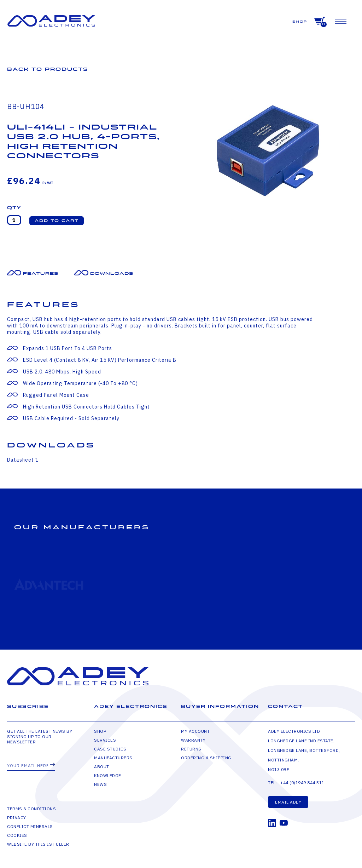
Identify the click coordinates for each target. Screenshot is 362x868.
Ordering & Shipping (206, 758)
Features (41, 273)
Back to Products (48, 69)
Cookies (17, 835)
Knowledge (108, 775)
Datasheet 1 (23, 460)
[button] (57, 221)
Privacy (17, 818)
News (100, 784)
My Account (195, 731)
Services (105, 740)
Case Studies (110, 749)
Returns (191, 749)
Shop (300, 22)
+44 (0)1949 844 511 (302, 783)
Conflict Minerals (30, 826)
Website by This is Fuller (38, 844)
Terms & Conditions (31, 809)
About (102, 767)
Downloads (112, 273)
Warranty (193, 740)
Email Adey (288, 802)
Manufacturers (113, 758)
